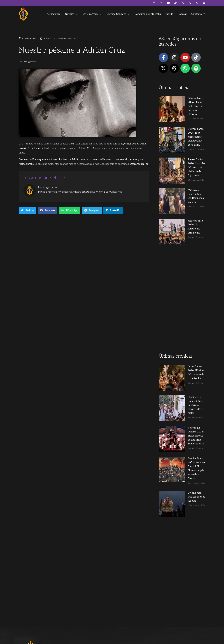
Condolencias (29, 39)
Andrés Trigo (67, 640)
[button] (71, 14)
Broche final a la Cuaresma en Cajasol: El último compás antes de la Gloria (188, 377)
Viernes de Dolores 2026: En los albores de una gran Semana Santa (187, 355)
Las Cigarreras (30, 62)
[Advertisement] (182, 251)
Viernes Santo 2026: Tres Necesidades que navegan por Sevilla (188, 121)
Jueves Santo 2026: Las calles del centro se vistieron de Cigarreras (188, 143)
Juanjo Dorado (82, 640)
